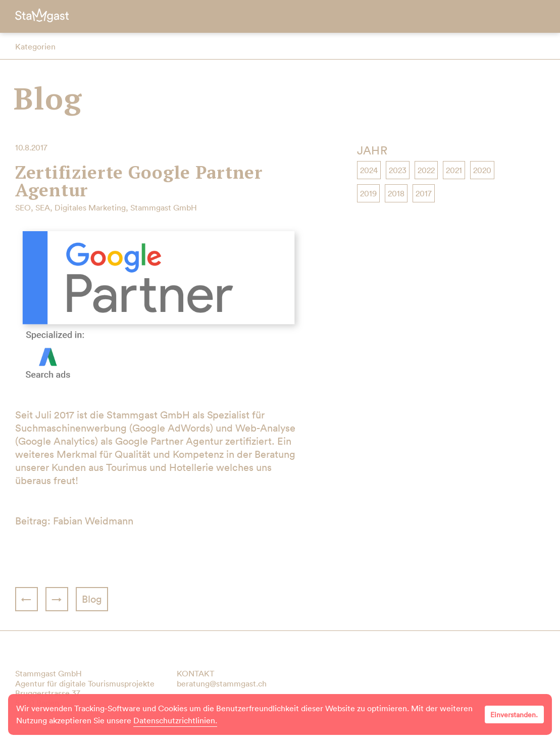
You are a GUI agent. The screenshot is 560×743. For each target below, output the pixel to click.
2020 (482, 170)
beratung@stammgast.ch (222, 683)
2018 (396, 193)
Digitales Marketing (90, 207)
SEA (43, 207)
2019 (368, 193)
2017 (424, 193)
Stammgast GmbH (164, 207)
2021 (454, 170)
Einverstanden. (514, 715)
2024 (369, 170)
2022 (426, 170)
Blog (48, 98)
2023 (398, 170)
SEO (23, 207)
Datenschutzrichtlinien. (175, 720)
